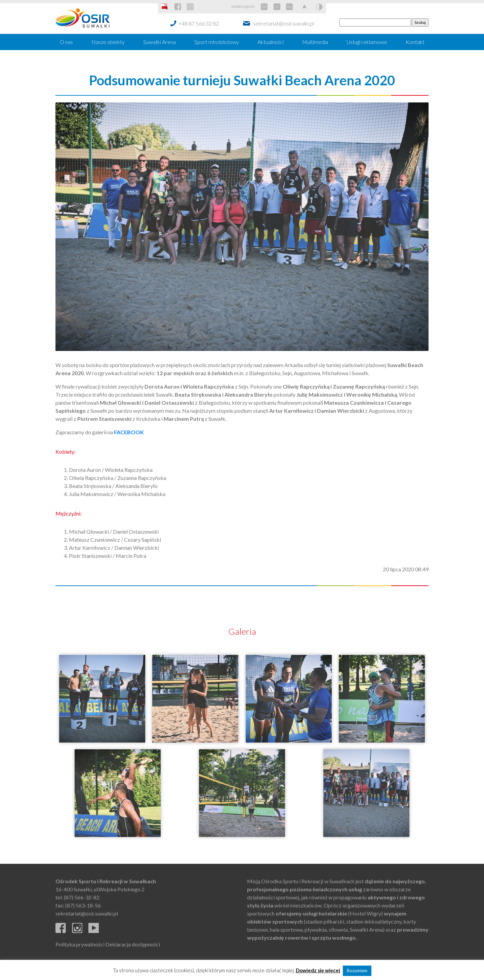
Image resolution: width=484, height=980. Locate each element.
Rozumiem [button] (357, 971)
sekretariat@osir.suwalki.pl (284, 23)
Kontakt (415, 42)
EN (264, 7)
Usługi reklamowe (367, 42)
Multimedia (315, 42)
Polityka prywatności (80, 944)
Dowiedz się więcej (318, 970)
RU (290, 7)
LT (277, 7)
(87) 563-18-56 (83, 905)
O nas (66, 42)
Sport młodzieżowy (217, 42)
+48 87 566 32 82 (199, 23)
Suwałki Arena (159, 42)
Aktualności (271, 42)
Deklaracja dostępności (133, 944)
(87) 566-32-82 (82, 897)
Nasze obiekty (108, 42)
